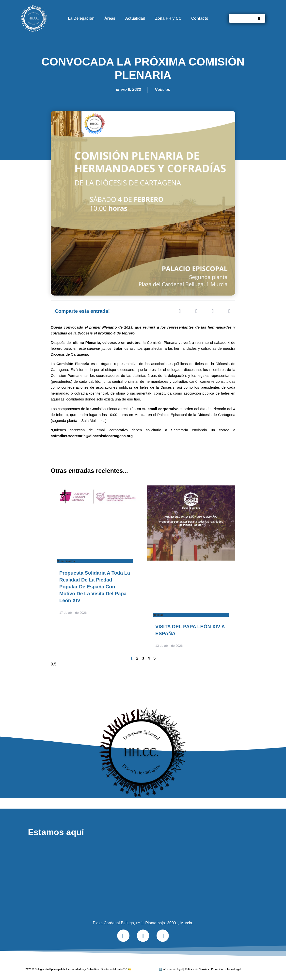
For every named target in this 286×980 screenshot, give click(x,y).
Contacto (200, 18)
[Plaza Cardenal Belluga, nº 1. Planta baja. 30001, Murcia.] (143, 878)
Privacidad (218, 969)
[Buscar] (259, 18)
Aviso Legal (234, 969)
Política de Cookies (197, 969)
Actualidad (135, 18)
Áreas (110, 18)
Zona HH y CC (168, 18)
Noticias (162, 90)
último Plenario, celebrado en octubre (107, 342)
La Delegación (81, 18)
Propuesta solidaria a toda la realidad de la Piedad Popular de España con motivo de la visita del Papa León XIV (95, 587)
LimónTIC (123, 969)
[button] (180, 311)
